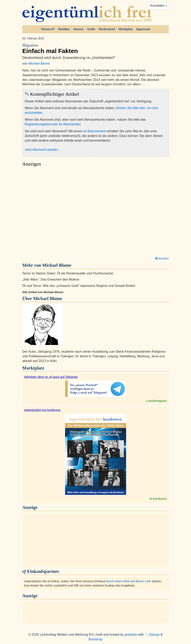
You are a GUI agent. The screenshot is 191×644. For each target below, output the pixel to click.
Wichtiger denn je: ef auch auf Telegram (51, 377)
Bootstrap (95, 639)
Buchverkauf (107, 29)
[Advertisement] (96, 213)
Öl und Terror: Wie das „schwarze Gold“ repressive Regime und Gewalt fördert (79, 286)
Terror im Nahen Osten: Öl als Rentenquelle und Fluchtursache (68, 273)
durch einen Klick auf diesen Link (128, 581)
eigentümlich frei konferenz (42, 410)
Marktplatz (126, 29)
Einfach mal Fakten (96, 49)
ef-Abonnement (95, 131)
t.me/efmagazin (157, 401)
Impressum (143, 29)
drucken (162, 258)
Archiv (91, 29)
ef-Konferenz (158, 499)
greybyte (131, 635)
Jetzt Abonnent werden (41, 150)
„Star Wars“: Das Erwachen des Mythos (51, 279)
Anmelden (159, 6)
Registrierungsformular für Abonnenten (53, 124)
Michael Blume (39, 63)
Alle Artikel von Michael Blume (43, 292)
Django (154, 635)
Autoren (78, 29)
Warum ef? (48, 29)
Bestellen (64, 29)
